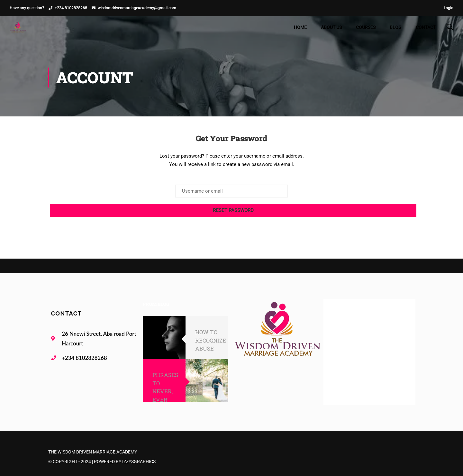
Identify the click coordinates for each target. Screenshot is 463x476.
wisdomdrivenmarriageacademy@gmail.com (137, 8)
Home (300, 27)
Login (449, 8)
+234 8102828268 (71, 8)
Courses (366, 27)
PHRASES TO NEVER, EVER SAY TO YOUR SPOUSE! (165, 399)
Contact (426, 27)
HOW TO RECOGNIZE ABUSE (211, 340)
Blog (396, 27)
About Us (331, 27)
